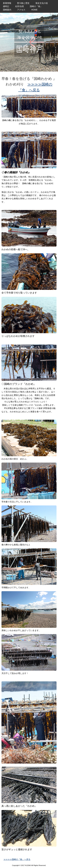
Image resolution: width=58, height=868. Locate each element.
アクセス (21, 10)
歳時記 (6, 6)
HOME (34, 10)
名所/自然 (19, 6)
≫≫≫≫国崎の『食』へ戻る (17, 859)
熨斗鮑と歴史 (23, 3)
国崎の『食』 (36, 6)
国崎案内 (7, 10)
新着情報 (7, 3)
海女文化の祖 (42, 3)
